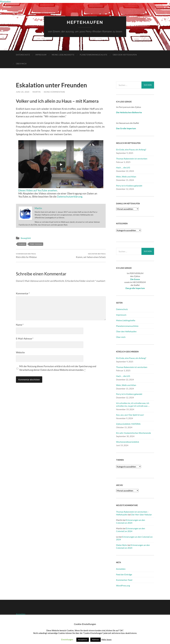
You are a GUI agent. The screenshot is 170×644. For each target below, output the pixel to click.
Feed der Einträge (124, 574)
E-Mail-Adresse (25, 339)
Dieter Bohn (122, 545)
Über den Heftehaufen (125, 55)
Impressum (41, 55)
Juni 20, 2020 (23, 92)
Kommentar (23, 293)
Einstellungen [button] (67, 639)
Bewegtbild (26, 238)
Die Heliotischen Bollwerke (129, 112)
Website (20, 352)
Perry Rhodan (36, 244)
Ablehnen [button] (95, 640)
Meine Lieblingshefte (63, 55)
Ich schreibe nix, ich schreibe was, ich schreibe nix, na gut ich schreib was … (133, 404)
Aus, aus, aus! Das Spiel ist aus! (130, 415)
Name (20, 325)
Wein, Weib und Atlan (126, 177)
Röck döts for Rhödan (26, 256)
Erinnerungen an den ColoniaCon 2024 (131, 521)
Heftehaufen (85, 22)
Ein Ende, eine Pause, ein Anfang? (131, 149)
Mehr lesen (107, 639)
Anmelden (121, 569)
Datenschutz (23, 55)
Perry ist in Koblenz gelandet (129, 186)
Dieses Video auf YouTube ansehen (38, 190)
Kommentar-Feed (124, 580)
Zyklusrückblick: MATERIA (128, 424)
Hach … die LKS (123, 167)
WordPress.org (123, 585)
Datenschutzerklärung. (70, 196)
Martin (37, 92)
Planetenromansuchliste (94, 55)
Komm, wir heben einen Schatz (91, 256)
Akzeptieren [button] (83, 640)
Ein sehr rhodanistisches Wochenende (133, 433)
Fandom (22, 244)
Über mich (21, 64)
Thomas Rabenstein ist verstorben (132, 159)
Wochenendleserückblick (128, 442)
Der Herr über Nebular (142, 514)
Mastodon (5, 1)
